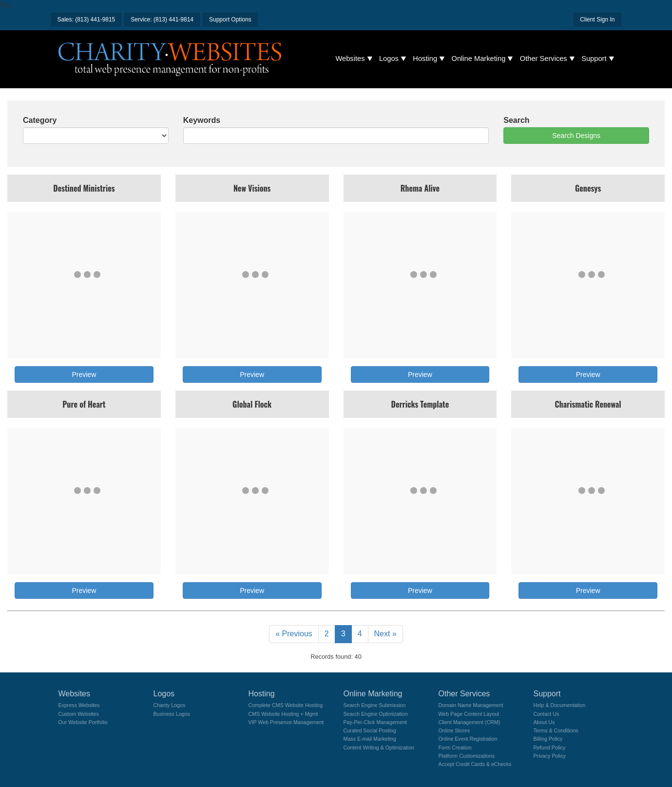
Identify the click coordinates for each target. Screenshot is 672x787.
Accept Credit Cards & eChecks (475, 764)
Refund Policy (550, 748)
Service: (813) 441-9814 (162, 20)
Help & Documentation (560, 705)
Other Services (544, 59)
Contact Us (547, 714)
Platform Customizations (467, 756)
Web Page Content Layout (469, 714)
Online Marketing (479, 59)
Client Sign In (597, 20)
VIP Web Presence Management (286, 722)
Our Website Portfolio (83, 722)
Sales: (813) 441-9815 (86, 20)
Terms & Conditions (556, 730)
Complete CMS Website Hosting (286, 705)
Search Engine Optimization (376, 714)
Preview (84, 374)
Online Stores (454, 730)
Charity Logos (170, 705)
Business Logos (172, 714)
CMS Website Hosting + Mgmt (283, 714)
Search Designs (576, 136)
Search (516, 120)
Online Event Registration (468, 739)
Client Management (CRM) (470, 722)
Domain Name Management (471, 705)
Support (594, 59)
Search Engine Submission (375, 705)
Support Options (230, 20)
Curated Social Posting (370, 730)
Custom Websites (79, 714)
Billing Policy (548, 739)
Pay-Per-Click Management (375, 722)
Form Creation (455, 748)
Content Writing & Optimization (379, 748)
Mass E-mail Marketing (370, 739)
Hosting (425, 59)
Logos (389, 59)
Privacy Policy (550, 756)
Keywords (202, 120)
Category (40, 120)
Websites (350, 59)
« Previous (294, 634)
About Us (544, 722)
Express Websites (79, 705)
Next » (385, 634)
